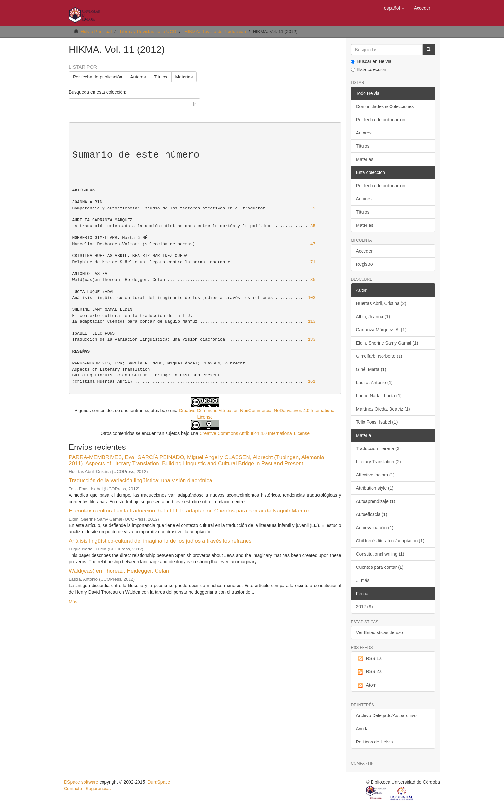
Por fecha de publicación (98, 77)
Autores (138, 77)
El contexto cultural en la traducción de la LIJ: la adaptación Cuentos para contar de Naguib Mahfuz (189, 511)
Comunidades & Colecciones (385, 106)
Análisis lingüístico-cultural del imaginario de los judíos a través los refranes (160, 541)
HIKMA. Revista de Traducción (215, 32)
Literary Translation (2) (379, 462)
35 (313, 226)
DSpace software (81, 782)
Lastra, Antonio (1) (374, 383)
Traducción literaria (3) (379, 448)
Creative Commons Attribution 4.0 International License (255, 433)
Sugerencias (98, 789)
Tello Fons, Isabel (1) (377, 422)
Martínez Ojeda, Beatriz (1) (383, 409)
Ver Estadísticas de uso (380, 632)
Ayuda (362, 729)
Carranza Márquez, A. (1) (381, 330)
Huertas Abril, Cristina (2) (381, 303)
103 (312, 298)
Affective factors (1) (375, 475)
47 (313, 244)
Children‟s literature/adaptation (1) (390, 541)
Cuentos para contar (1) (380, 567)
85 (313, 280)
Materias (184, 77)
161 (312, 381)
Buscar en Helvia (371, 61)
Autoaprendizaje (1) (376, 501)
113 (312, 322)
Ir (195, 104)
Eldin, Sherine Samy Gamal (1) (387, 343)
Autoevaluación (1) (375, 528)
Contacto (73, 789)
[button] (394, 8)
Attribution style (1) (375, 488)
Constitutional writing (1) (380, 554)
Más (73, 602)
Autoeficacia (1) (372, 514)
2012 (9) (364, 607)
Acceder (364, 251)
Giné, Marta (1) (371, 369)
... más (363, 580)
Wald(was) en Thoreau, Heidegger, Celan (119, 571)
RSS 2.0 (369, 672)
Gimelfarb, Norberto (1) (379, 356)
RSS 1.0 (369, 659)
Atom (366, 685)
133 (312, 340)
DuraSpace (159, 782)
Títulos (161, 77)
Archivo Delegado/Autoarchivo (386, 715)
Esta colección (369, 69)
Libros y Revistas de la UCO (148, 32)
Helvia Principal (96, 32)
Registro (364, 264)
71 (313, 262)
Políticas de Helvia (375, 742)
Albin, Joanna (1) (373, 317)
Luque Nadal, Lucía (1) (379, 396)
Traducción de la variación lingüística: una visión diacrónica (140, 480)
